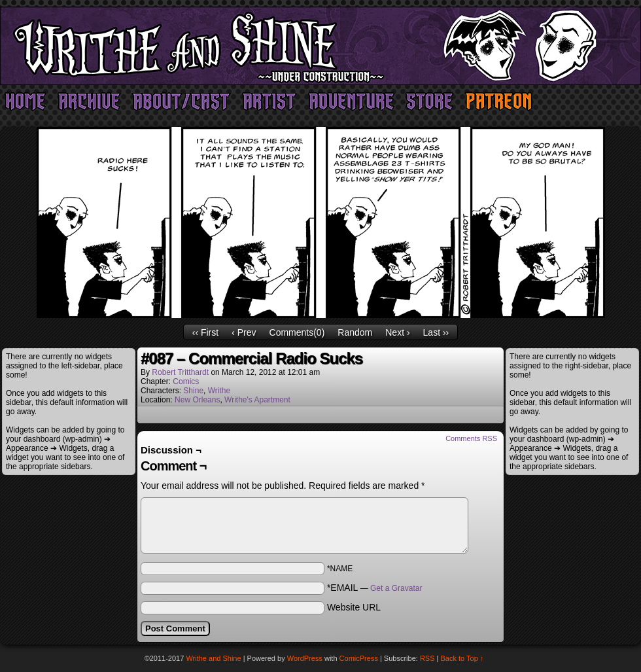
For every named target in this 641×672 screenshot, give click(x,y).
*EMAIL (375, 588)
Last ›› (436, 332)
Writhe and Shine (320, 46)
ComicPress (359, 658)
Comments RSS (471, 438)
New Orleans (197, 400)
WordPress (305, 658)
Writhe (219, 391)
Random (355, 332)
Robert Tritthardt (180, 372)
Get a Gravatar (396, 588)
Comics (186, 381)
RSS (427, 658)
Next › (397, 332)
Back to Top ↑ (462, 658)
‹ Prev (244, 332)
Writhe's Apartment (257, 400)
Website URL (354, 607)
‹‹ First (205, 332)
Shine (193, 391)
